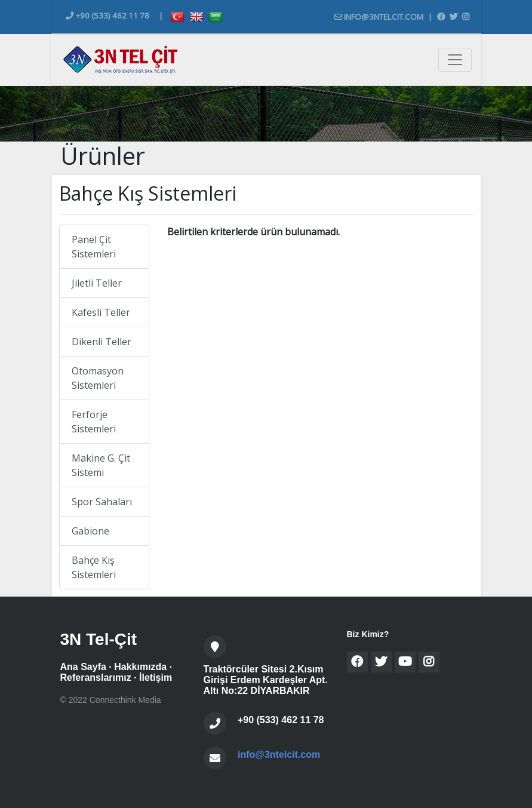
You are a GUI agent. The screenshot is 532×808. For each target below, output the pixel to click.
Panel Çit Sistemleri (94, 247)
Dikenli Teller (102, 342)
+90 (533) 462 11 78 (107, 16)
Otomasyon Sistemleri (98, 378)
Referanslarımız (96, 678)
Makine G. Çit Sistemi (101, 465)
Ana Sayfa (83, 667)
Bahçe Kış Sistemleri (94, 567)
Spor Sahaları (102, 502)
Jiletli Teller (97, 283)
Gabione (90, 531)
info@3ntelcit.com (379, 17)
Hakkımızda (140, 667)
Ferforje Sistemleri (94, 422)
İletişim (156, 678)
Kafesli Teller (101, 312)
